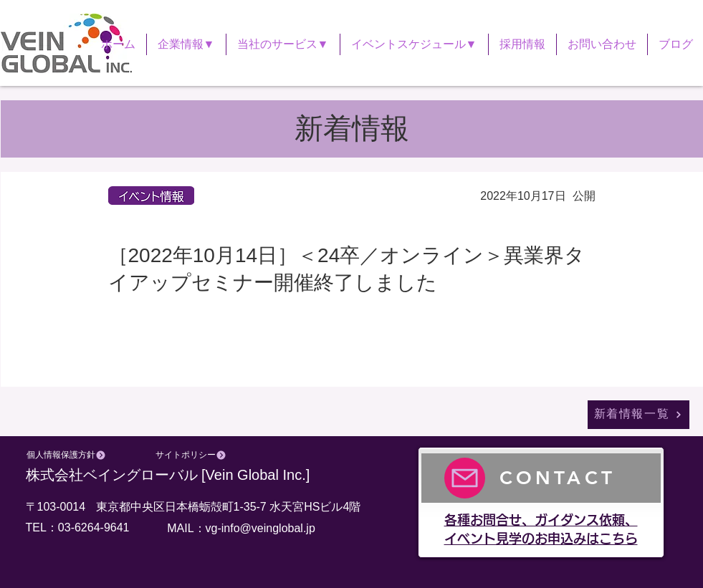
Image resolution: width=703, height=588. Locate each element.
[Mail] (465, 478)
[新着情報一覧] (639, 415)
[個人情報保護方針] (67, 456)
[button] (186, 44)
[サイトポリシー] (191, 456)
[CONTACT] (541, 478)
